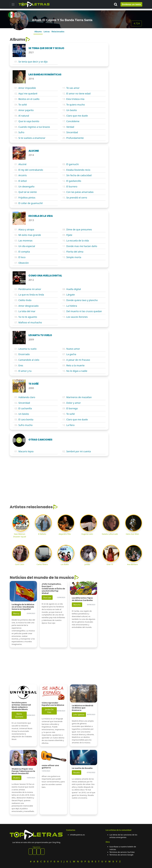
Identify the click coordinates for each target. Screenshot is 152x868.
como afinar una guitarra (50, 767)
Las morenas (25, 241)
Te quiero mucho (76, 105)
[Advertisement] (127, 73)
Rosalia (77, 773)
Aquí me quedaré (28, 94)
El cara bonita (26, 419)
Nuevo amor (73, 349)
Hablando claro (27, 397)
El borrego (72, 408)
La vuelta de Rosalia (82, 768)
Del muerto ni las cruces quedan (84, 311)
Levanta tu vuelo (27, 349)
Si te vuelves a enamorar (32, 138)
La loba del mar (27, 311)
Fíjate (69, 235)
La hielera (72, 306)
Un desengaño (26, 186)
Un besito (72, 110)
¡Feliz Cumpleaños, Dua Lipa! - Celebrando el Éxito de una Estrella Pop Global (53, 589)
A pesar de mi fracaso (78, 360)
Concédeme (73, 121)
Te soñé (23, 105)
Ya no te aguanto (28, 317)
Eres (21, 365)
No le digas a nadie (77, 371)
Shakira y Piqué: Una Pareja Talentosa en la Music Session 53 (23, 771)
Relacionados (58, 31)
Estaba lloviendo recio (78, 170)
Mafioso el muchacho (30, 322)
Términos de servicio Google (121, 855)
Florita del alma (75, 252)
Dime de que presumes (79, 229)
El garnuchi (73, 164)
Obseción (24, 263)
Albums (38, 31)
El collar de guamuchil (31, 203)
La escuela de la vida (78, 241)
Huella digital (74, 289)
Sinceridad (72, 132)
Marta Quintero (19, 715)
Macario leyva (26, 451)
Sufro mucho (25, 425)
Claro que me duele (77, 116)
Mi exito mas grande (30, 235)
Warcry (16, 613)
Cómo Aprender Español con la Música (53, 704)
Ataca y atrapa (26, 229)
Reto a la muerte (75, 365)
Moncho (77, 605)
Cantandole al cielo (29, 360)
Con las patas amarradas (80, 192)
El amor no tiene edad (78, 94)
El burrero (72, 186)
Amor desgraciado (28, 306)
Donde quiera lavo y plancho (82, 300)
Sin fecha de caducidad (79, 175)
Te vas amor (73, 88)
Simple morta (74, 257)
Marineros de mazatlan (79, 397)
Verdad (70, 127)
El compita (24, 252)
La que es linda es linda (31, 295)
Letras (47, 31)
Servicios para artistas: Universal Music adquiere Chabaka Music (21, 706)
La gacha (71, 354)
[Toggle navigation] (13, 4)
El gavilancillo (74, 181)
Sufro (21, 132)
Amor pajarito (26, 110)
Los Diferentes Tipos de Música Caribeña (82, 599)
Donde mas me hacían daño (82, 246)
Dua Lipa (47, 598)
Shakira (17, 778)
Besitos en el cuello (29, 99)
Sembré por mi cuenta (79, 451)
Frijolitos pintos (27, 198)
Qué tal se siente (28, 192)
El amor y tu (25, 371)
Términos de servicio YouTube (122, 852)
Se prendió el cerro (77, 198)
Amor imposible (27, 88)
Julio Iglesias (79, 715)
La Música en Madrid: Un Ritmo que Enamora (83, 708)
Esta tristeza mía (75, 99)
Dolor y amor (74, 403)
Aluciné (22, 164)
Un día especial (27, 246)
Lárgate (71, 295)
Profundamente (75, 138)
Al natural (24, 116)
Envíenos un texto (131, 4)
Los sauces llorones (77, 317)
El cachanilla (25, 408)
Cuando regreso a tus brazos (34, 127)
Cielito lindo (25, 300)
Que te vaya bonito (29, 121)
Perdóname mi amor (30, 289)
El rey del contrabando (31, 170)
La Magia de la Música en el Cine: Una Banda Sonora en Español (23, 607)
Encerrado (24, 354)
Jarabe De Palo (49, 711)
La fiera (70, 425)
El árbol (23, 181)
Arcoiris (23, 175)
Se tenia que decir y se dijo (33, 62)
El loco (22, 257)
